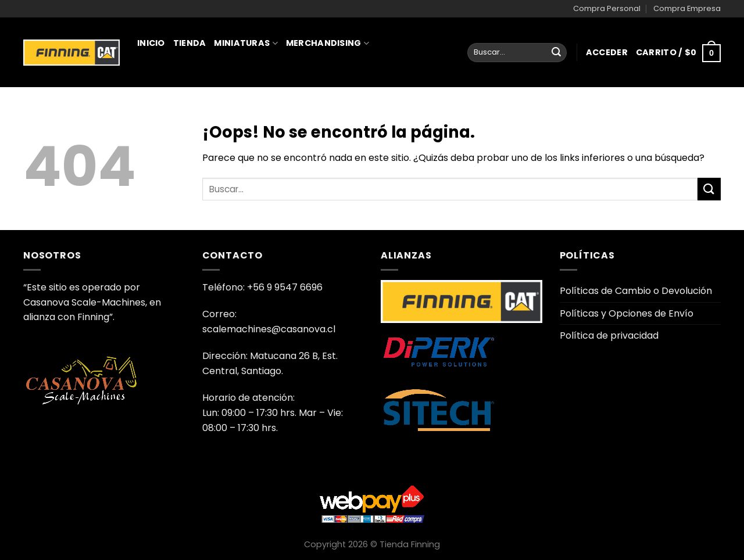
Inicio (151, 43)
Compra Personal (607, 8)
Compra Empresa (687, 8)
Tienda (190, 43)
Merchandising (328, 43)
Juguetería (169, 94)
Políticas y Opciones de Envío (627, 313)
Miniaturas (246, 43)
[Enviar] (556, 53)
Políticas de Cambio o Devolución (636, 291)
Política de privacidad (609, 335)
